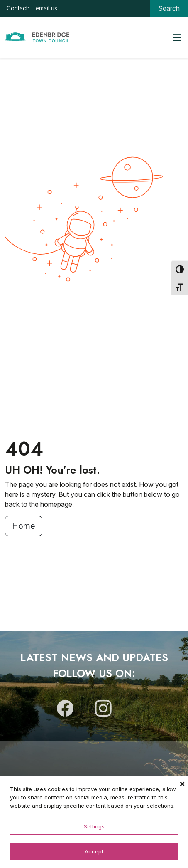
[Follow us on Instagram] (103, 712)
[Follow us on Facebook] (65, 712)
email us (46, 8)
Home (24, 526)
